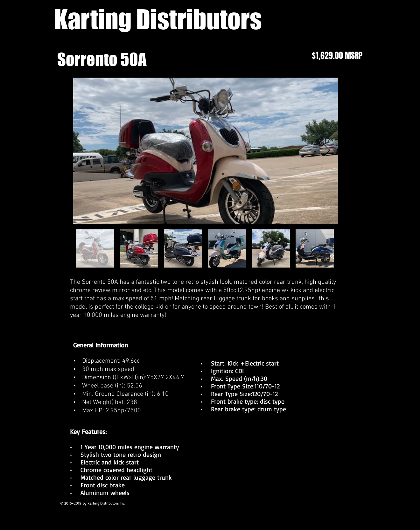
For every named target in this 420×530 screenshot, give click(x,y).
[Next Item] (327, 151)
